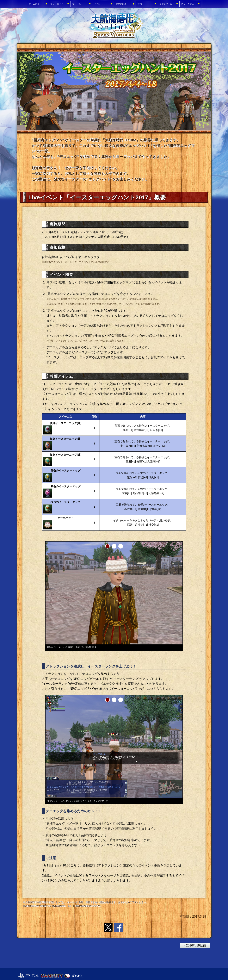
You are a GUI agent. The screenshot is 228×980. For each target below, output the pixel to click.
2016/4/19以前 (193, 945)
